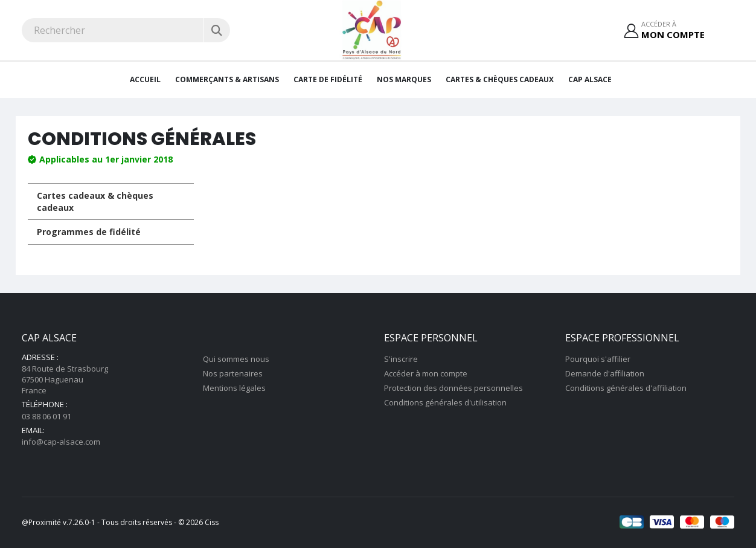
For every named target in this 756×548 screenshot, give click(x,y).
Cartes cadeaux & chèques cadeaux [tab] (95, 201)
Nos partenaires (233, 373)
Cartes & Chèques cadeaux (500, 79)
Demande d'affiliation (605, 373)
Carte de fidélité (328, 79)
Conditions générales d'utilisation (445, 402)
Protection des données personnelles (453, 388)
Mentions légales (234, 388)
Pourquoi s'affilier (598, 359)
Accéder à (673, 30)
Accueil (145, 79)
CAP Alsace (590, 79)
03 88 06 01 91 (46, 416)
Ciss (212, 522)
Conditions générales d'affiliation (626, 388)
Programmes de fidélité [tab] (89, 232)
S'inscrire (401, 359)
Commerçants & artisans (227, 79)
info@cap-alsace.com (61, 442)
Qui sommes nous (236, 359)
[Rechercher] (216, 30)
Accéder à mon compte (426, 373)
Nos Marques (404, 79)
